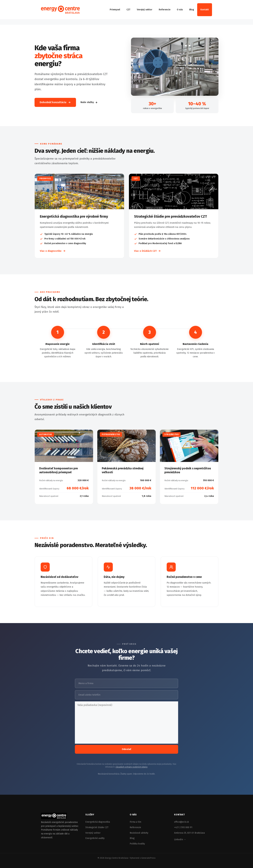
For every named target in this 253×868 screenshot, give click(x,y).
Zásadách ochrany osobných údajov (132, 767)
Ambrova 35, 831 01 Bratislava (189, 833)
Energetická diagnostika (98, 822)
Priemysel (115, 10)
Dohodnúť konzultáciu (55, 102)
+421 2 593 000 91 (183, 827)
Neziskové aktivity (139, 833)
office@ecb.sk (182, 822)
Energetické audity (95, 838)
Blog (192, 10)
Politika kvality (137, 844)
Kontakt (205, 10)
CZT (128, 10)
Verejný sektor (145, 10)
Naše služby (89, 102)
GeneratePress (148, 858)
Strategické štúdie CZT (97, 827)
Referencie (165, 10)
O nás (180, 10)
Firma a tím (135, 822)
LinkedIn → (180, 840)
